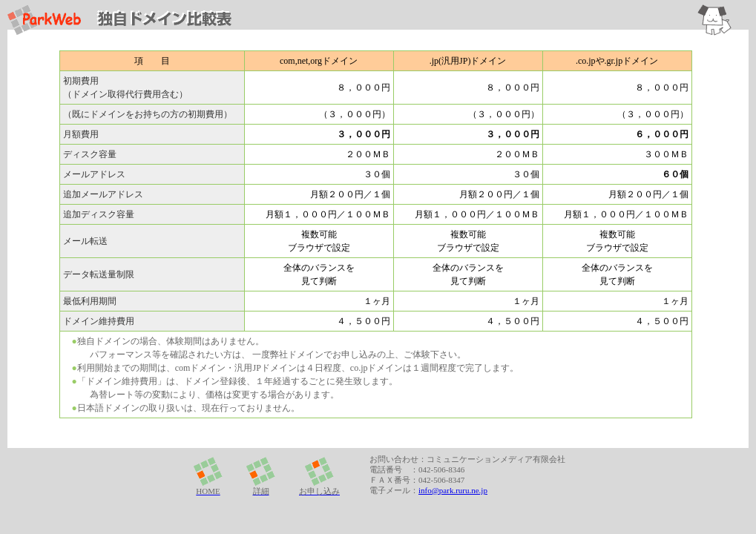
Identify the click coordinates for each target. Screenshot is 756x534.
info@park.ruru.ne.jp (453, 490)
